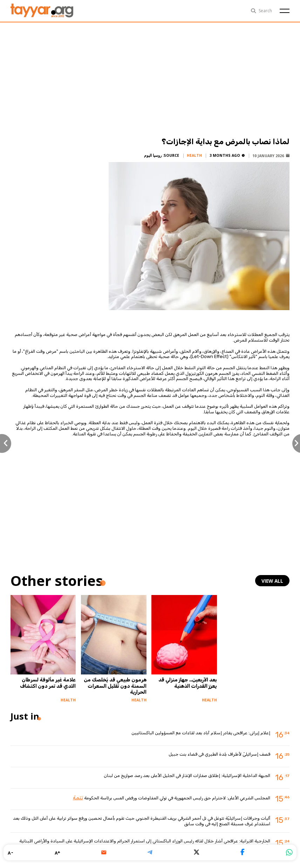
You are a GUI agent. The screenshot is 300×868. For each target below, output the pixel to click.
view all (274, 581)
